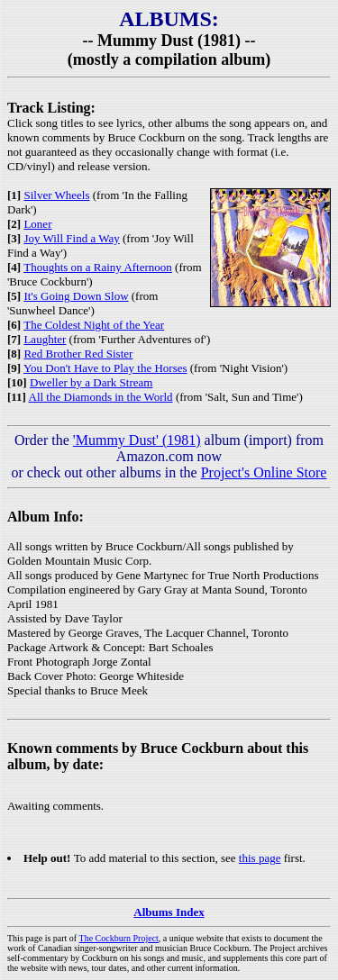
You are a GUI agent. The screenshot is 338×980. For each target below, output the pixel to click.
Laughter (45, 339)
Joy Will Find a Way (71, 238)
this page (260, 858)
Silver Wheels (56, 195)
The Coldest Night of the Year (94, 325)
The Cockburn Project (119, 938)
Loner (37, 224)
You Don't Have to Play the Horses (105, 368)
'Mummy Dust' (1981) (137, 440)
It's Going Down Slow (76, 296)
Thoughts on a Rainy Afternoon (98, 267)
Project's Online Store (264, 472)
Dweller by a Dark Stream (91, 382)
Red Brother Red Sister (78, 354)
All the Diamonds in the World (101, 397)
